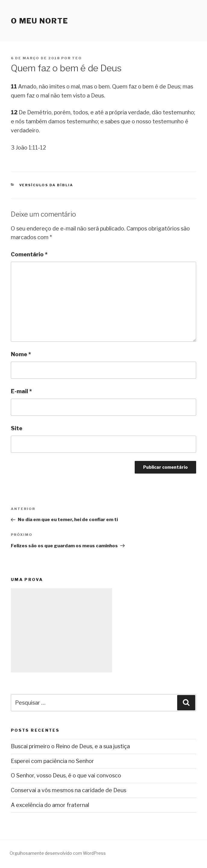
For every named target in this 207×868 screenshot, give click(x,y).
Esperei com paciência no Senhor (52, 761)
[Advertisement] (61, 630)
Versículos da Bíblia (46, 185)
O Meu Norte (39, 21)
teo (77, 58)
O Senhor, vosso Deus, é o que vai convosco (66, 775)
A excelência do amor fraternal (50, 805)
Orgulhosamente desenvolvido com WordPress (58, 853)
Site (17, 428)
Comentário (29, 254)
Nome (21, 354)
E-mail (21, 391)
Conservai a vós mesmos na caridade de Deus (69, 790)
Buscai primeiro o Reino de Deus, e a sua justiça (70, 746)
